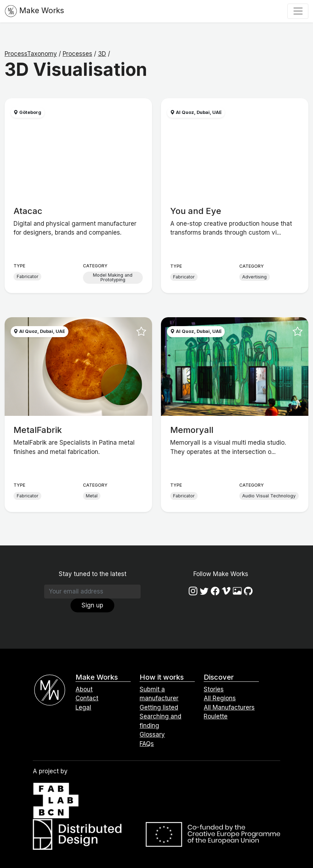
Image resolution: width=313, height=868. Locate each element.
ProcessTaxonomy (31, 54)
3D (102, 54)
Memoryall (192, 430)
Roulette (216, 716)
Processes (77, 54)
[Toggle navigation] (298, 11)
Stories (214, 689)
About (84, 689)
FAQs (147, 744)
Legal (83, 707)
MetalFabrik (38, 430)
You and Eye (196, 211)
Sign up (92, 605)
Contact (87, 698)
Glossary (152, 734)
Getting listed (159, 707)
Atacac (28, 211)
